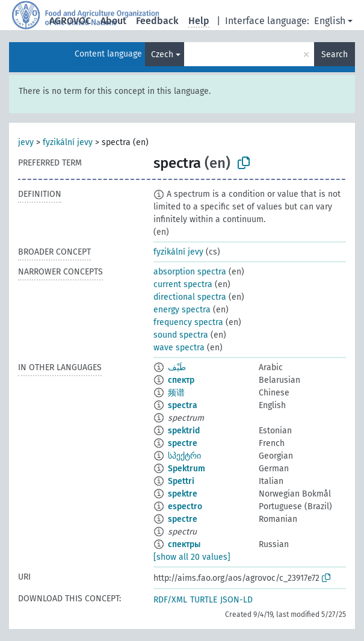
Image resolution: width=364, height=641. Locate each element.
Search (335, 54)
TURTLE (204, 600)
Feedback (157, 21)
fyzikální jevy (68, 142)
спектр (181, 380)
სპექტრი (184, 456)
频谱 (176, 393)
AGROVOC (70, 21)
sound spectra (181, 335)
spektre (183, 494)
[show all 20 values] (192, 557)
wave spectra (179, 348)
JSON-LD (236, 600)
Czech (162, 54)
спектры (184, 544)
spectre (183, 443)
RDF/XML (170, 600)
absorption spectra (190, 272)
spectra (183, 405)
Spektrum (187, 469)
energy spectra (182, 310)
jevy (26, 142)
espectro (185, 506)
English (330, 21)
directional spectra (190, 297)
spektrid (184, 431)
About (113, 21)
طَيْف (177, 367)
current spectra (183, 284)
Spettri (181, 481)
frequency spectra (188, 322)
